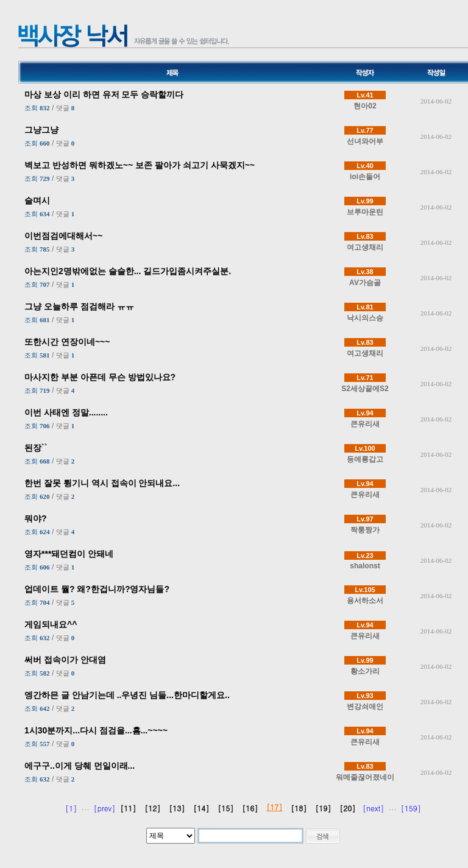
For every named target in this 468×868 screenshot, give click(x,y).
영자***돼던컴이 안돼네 (69, 554)
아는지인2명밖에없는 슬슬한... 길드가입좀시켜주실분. (128, 271)
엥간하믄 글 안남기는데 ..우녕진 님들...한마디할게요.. (127, 695)
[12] (152, 808)
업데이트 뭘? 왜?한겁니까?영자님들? (97, 589)
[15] (225, 808)
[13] (177, 808)
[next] (373, 808)
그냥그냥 (41, 130)
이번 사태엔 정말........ (66, 412)
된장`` (36, 448)
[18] (299, 808)
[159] (411, 808)
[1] (71, 808)
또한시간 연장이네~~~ (67, 342)
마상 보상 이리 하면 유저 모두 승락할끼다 (104, 94)
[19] (323, 808)
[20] (347, 808)
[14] (201, 808)
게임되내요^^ (51, 624)
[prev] (105, 808)
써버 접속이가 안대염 (65, 660)
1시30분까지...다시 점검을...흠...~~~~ (96, 730)
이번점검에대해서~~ (63, 236)
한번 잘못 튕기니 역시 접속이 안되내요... (102, 483)
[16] (250, 808)
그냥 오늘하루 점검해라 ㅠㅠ (79, 306)
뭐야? (36, 518)
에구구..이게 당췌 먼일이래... (80, 766)
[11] (128, 808)
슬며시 (37, 200)
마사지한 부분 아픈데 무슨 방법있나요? (100, 377)
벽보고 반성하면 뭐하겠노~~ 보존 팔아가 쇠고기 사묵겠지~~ (140, 165)
